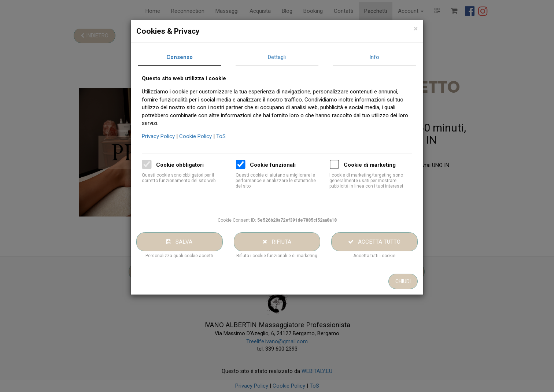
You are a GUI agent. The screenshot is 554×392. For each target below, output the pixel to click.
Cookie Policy (208, 136)
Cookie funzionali (284, 165)
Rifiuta (288, 242)
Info (386, 57)
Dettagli (288, 57)
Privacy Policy (170, 136)
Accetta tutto (386, 242)
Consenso (191, 57)
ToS (232, 136)
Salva (191, 242)
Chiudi (414, 281)
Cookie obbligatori (191, 165)
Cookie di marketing (381, 165)
